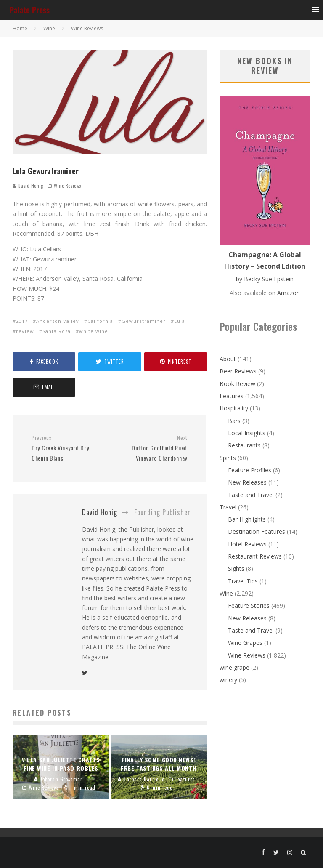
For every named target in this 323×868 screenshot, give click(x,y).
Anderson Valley (58, 321)
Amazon (289, 293)
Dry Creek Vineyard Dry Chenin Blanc (67, 448)
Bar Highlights (247, 519)
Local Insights (247, 433)
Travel (228, 507)
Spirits (228, 458)
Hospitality (234, 408)
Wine (226, 593)
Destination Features (257, 531)
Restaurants (244, 445)
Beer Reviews (238, 371)
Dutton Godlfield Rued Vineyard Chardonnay (151, 448)
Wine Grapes (245, 643)
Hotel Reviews (247, 544)
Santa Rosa (57, 331)
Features (232, 396)
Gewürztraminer (144, 321)
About (228, 359)
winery (228, 680)
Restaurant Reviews (255, 556)
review (25, 331)
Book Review (237, 384)
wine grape (234, 667)
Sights (236, 568)
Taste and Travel (251, 495)
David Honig (28, 186)
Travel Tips (243, 581)
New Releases (247, 482)
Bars (234, 421)
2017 (22, 321)
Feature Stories (249, 606)
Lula (180, 321)
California (100, 321)
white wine (94, 331)
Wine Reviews (68, 186)
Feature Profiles (250, 470)
